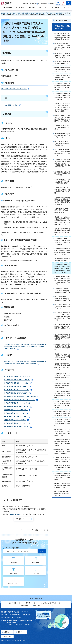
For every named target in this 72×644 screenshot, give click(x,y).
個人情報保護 (24, 605)
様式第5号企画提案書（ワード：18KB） (19, 403)
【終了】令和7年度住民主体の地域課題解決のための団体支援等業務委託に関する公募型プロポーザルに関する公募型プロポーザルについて (62, 238)
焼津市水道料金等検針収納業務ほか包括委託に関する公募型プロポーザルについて (62, 74)
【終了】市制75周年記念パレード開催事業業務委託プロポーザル (62, 136)
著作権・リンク (31, 603)
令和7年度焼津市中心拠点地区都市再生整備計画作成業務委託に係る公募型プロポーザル (62, 357)
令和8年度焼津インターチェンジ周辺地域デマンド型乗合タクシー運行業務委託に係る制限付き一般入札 (62, 472)
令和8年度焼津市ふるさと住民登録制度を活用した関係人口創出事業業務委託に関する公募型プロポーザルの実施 (62, 38)
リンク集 (50, 605)
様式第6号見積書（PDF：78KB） (16, 413)
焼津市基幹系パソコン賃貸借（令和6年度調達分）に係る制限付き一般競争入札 (62, 491)
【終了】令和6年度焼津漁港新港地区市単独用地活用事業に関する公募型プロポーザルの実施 (62, 519)
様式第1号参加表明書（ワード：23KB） (19, 376)
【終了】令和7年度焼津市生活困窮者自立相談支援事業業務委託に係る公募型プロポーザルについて (62, 400)
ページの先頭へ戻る (36, 599)
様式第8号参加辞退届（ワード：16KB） (19, 423)
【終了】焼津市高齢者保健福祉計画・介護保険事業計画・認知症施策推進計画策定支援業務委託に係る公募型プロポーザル (62, 304)
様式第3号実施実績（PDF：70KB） (17, 393)
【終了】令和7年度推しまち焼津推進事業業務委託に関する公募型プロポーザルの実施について (62, 482)
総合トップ (25, 4)
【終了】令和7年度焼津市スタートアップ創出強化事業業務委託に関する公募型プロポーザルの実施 (62, 261)
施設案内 (6, 632)
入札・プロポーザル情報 (37, 13)
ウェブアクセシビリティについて (51, 603)
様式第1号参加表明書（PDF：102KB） (18, 380)
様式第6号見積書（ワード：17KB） (17, 410)
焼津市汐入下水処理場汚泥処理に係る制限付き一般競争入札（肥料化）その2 (62, 528)
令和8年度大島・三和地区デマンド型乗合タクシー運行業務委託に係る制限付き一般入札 (62, 461)
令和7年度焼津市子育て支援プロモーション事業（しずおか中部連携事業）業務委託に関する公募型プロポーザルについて (62, 346)
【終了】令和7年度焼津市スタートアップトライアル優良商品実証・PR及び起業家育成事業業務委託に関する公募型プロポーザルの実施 (62, 291)
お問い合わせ (7, 636)
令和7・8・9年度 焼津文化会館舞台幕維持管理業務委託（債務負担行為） (62, 153)
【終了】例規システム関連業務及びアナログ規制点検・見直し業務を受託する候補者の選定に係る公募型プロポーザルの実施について (62, 216)
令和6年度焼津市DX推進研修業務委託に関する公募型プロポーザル (62, 537)
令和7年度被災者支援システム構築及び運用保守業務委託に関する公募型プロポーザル (62, 326)
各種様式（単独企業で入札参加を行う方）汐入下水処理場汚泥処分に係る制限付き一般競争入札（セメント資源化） (62, 126)
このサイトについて (15, 603)
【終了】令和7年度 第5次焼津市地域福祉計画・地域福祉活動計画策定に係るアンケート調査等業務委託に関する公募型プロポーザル (62, 174)
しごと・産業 (17, 13)
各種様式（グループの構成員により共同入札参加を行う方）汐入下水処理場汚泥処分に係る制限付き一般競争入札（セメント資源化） (62, 114)
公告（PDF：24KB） (12, 105)
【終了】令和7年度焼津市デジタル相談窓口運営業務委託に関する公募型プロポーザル (62, 316)
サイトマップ (38, 605)
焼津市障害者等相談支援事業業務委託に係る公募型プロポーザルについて (62, 145)
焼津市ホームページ (6, 13)
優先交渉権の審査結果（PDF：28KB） (15, 89)
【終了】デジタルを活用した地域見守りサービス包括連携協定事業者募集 (62, 83)
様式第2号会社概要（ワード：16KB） (18, 383)
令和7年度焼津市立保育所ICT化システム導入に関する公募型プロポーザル (62, 227)
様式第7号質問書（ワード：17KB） (17, 417)
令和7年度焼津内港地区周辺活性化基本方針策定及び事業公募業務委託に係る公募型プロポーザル (62, 367)
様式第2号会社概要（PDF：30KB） (17, 386)
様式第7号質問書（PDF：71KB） (16, 420)
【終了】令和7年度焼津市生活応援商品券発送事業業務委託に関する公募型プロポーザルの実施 (62, 92)
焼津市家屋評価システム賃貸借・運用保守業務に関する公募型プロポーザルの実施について (62, 377)
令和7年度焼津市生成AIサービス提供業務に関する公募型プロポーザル (62, 335)
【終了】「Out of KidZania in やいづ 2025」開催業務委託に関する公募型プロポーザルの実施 (62, 440)
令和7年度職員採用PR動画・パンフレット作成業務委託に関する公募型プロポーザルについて (62, 162)
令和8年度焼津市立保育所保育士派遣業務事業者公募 (62, 65)
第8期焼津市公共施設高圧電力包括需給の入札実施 (62, 281)
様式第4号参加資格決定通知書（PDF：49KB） (21, 400)
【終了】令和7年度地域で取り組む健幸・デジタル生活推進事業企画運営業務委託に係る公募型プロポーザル (62, 389)
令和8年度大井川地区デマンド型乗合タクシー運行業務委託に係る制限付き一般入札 (62, 451)
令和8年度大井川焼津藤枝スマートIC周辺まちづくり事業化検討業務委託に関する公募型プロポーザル (62, 49)
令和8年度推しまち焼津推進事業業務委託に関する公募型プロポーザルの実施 (62, 58)
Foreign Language (43, 4)
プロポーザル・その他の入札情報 (54, 13)
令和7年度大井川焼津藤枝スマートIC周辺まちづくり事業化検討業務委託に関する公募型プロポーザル (62, 429)
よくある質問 (33, 4)
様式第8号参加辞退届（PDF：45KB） (18, 427)
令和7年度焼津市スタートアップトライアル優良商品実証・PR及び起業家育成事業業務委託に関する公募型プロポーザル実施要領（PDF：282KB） (26, 347)
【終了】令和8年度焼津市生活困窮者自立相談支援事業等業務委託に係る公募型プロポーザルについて (62, 103)
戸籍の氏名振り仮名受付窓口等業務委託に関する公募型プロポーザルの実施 (62, 419)
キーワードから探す (12, 548)
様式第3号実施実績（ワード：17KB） (18, 390)
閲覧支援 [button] (52, 4)
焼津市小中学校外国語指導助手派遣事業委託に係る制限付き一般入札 (62, 510)
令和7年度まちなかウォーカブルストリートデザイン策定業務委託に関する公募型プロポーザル (62, 410)
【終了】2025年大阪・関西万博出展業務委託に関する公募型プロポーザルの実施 (62, 501)
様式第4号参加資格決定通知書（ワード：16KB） (22, 396)
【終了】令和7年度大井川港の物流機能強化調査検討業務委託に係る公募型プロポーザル (62, 250)
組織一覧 (20, 632)
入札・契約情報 (26, 13)
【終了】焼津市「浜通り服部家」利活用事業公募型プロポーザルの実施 (62, 184)
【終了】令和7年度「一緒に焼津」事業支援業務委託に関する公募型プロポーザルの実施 (62, 203)
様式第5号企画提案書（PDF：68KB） (18, 407)
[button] (64, 3)
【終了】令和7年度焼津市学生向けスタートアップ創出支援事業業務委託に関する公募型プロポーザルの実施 (62, 272)
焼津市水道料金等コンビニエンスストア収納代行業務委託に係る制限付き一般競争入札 (62, 193)
